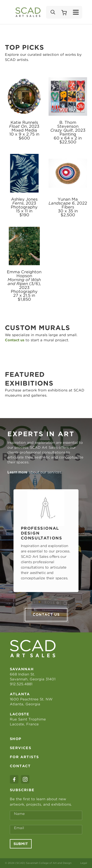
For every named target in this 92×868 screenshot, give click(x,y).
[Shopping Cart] (64, 12)
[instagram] (25, 779)
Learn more (17, 472)
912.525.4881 (21, 684)
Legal (84, 863)
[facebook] (14, 779)
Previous (7, 541)
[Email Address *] (46, 830)
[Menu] (76, 12)
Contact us (46, 615)
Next (85, 541)
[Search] (53, 12)
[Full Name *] (46, 815)
